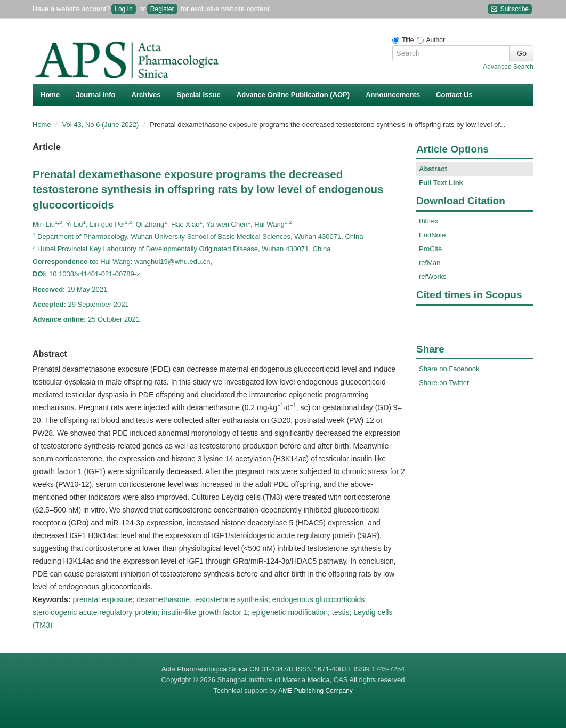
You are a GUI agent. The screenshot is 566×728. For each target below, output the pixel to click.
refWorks (433, 277)
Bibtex (428, 221)
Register (162, 9)
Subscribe (510, 9)
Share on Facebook (449, 369)
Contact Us (454, 95)
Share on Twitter (444, 383)
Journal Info (95, 95)
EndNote (432, 235)
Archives (146, 95)
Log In (123, 9)
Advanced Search (508, 67)
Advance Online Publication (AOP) (293, 95)
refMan (430, 263)
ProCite (430, 249)
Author (436, 40)
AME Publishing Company (315, 691)
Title (408, 40)
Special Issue (198, 95)
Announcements (393, 95)
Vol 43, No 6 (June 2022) (102, 125)
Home (50, 95)
